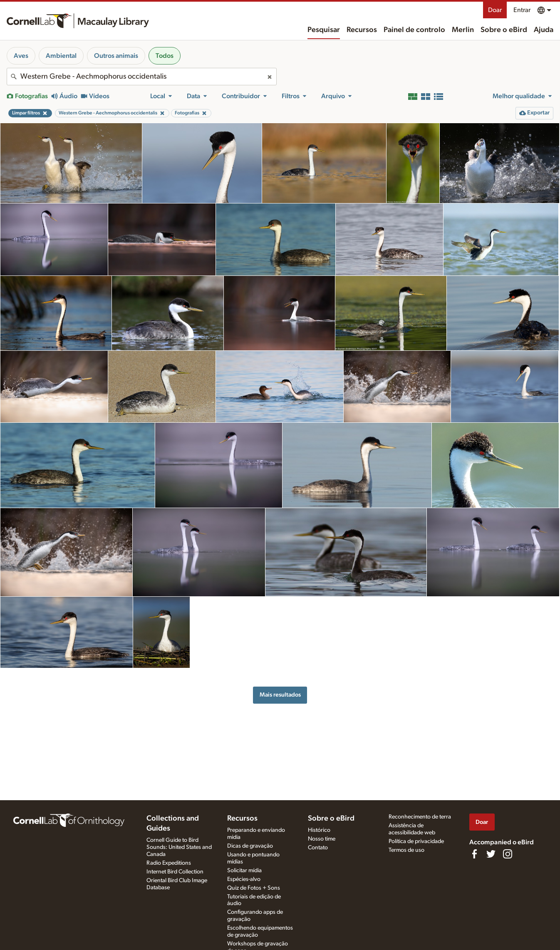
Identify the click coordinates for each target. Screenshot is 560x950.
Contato (318, 848)
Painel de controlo (414, 30)
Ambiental (61, 56)
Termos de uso (406, 850)
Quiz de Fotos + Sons (254, 888)
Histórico (319, 830)
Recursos (362, 30)
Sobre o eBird (504, 30)
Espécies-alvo (244, 879)
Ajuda (544, 30)
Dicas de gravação (250, 846)
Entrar (522, 10)
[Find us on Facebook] (474, 854)
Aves (21, 56)
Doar (495, 10)
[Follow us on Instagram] (508, 854)
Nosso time (322, 839)
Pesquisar (324, 30)
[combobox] (142, 77)
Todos (165, 56)
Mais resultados (280, 695)
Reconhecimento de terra (420, 817)
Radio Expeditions (169, 863)
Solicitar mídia (244, 871)
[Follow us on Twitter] (491, 854)
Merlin (463, 30)
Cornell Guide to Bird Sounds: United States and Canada (179, 847)
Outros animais (116, 56)
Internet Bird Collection (175, 872)
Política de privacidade (416, 841)
